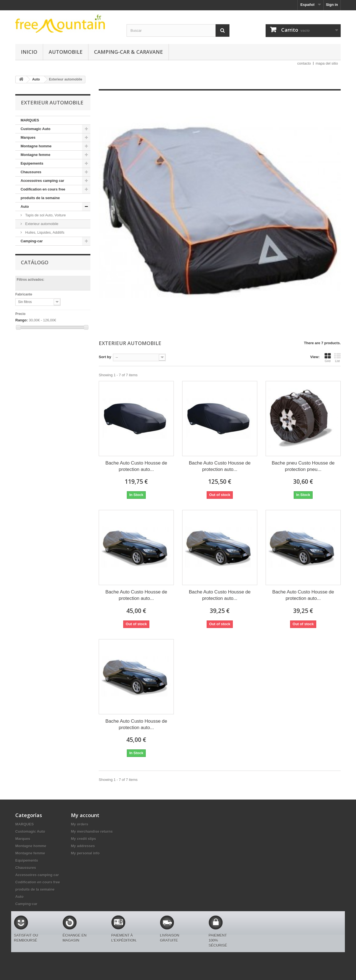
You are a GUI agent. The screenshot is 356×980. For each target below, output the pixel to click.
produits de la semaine (40, 198)
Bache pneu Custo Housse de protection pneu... (303, 466)
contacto (304, 63)
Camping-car (32, 241)
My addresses (83, 846)
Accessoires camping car (42, 181)
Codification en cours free (43, 189)
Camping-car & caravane (128, 52)
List (337, 358)
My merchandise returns (92, 831)
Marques (28, 137)
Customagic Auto (35, 129)
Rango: (22, 320)
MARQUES (30, 120)
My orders (80, 824)
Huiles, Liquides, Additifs (44, 232)
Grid (328, 358)
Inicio (29, 52)
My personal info (85, 853)
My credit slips (83, 839)
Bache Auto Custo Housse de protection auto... (136, 466)
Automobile (66, 52)
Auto (25, 206)
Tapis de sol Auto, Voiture (45, 215)
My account (85, 815)
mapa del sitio (327, 63)
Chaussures (31, 172)
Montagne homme (36, 146)
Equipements (32, 163)
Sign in (332, 5)
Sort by (105, 357)
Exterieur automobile (41, 224)
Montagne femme (35, 155)
